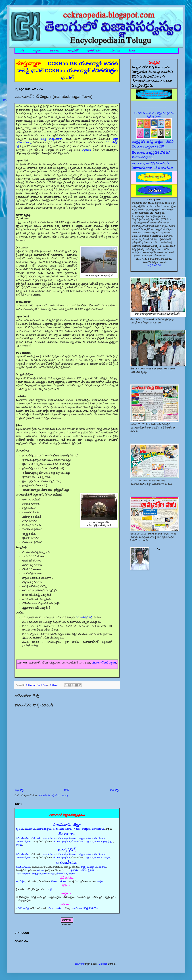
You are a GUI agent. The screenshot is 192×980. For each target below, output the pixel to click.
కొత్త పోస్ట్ (19, 790)
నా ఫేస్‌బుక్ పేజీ (154, 266)
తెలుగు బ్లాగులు (56, 908)
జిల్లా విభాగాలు (71, 838)
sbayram (79, 964)
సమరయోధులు (23, 838)
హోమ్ (67, 790)
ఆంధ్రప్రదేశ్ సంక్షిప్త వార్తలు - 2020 (153, 142)
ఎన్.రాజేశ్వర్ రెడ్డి (84, 617)
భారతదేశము (94, 51)
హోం (22, 51)
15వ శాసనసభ (164, 168)
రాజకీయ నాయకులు (53, 838)
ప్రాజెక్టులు (86, 829)
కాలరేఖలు (77, 908)
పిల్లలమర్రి (86, 150)
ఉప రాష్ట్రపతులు (89, 870)
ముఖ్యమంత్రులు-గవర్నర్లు (43, 874)
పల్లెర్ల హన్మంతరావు (51, 139)
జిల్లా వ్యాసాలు (86, 838)
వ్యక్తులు (19, 829)
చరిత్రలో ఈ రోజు (91, 908)
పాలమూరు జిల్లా (67, 824)
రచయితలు (37, 838)
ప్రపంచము (115, 51)
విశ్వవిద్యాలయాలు (93, 841)
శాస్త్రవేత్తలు (21, 881)
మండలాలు (30, 829)
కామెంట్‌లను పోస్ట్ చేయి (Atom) (53, 795)
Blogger (103, 964)
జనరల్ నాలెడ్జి (22, 908)
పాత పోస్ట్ (114, 790)
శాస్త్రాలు (37, 51)
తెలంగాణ (54, 51)
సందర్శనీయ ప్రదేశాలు (63, 829)
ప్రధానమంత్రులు (23, 874)
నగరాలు (102, 867)
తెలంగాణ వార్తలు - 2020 (148, 146)
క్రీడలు (132, 51)
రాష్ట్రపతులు (74, 870)
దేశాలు (54, 881)
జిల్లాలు (94, 867)
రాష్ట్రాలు (85, 867)
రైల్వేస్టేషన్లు (108, 841)
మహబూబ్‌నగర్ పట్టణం (104, 663)
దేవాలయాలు (98, 829)
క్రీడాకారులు (62, 874)
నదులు (77, 829)
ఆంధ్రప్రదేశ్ (73, 51)
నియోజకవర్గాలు (44, 829)
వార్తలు (19, 845)
